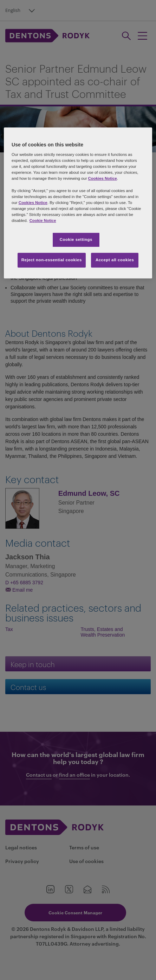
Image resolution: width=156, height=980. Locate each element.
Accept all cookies (115, 260)
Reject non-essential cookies (52, 260)
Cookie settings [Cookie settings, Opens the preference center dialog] (76, 239)
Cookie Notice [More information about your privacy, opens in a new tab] (43, 221)
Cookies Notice (103, 179)
